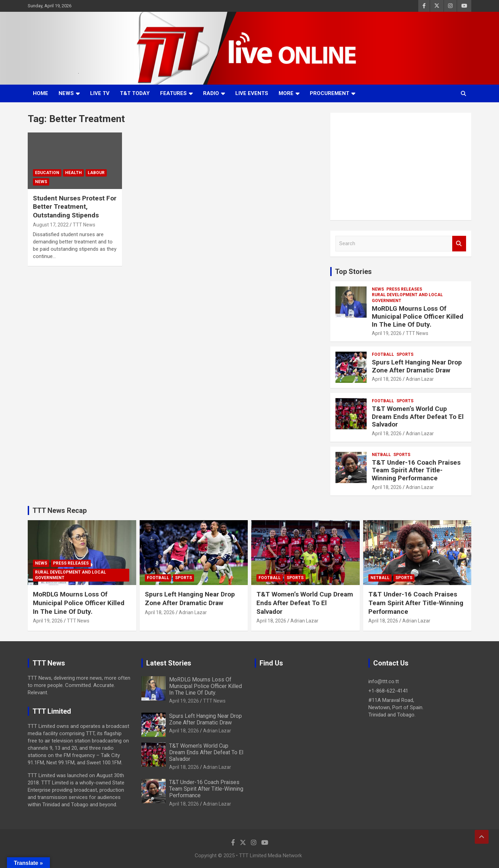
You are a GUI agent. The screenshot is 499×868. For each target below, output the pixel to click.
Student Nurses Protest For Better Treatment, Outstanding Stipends (75, 207)
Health (73, 173)
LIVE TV (100, 93)
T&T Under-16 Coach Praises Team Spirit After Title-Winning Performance (416, 470)
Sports (405, 354)
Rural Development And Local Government (407, 298)
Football (383, 354)
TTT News (84, 225)
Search (459, 244)
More (286, 93)
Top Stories (353, 272)
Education (47, 173)
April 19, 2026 (387, 333)
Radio (211, 93)
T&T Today (135, 93)
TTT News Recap (60, 510)
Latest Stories (169, 663)
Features (173, 93)
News (66, 93)
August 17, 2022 (51, 225)
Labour (96, 173)
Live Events (252, 93)
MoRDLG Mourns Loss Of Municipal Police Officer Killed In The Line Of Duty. (418, 316)
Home (41, 93)
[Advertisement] (401, 166)
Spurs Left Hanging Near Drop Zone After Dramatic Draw (417, 366)
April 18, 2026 (387, 379)
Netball (381, 455)
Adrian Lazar (420, 379)
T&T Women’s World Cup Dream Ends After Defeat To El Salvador (418, 417)
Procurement (330, 93)
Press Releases (404, 289)
